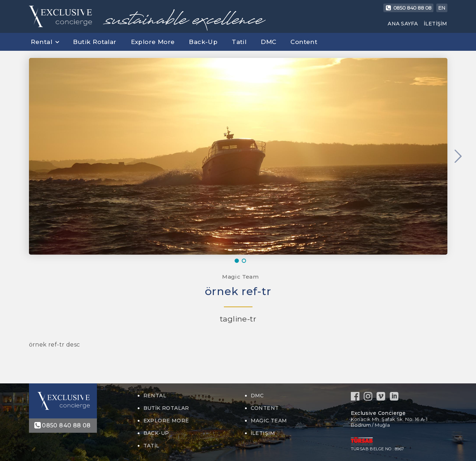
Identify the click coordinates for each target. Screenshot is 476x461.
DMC (268, 42)
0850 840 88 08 (408, 8)
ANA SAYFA (403, 24)
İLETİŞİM (436, 24)
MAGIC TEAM (269, 421)
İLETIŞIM (263, 433)
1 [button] (238, 261)
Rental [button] (41, 42)
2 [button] (245, 261)
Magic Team (240, 277)
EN (442, 8)
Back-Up (203, 42)
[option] (238, 156)
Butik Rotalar (95, 42)
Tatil (239, 42)
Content (304, 42)
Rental (155, 396)
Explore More (153, 42)
